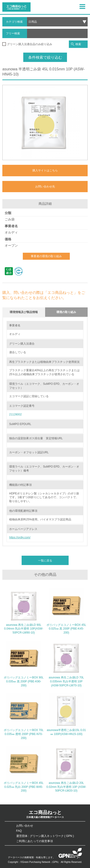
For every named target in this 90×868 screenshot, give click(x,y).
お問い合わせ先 (45, 187)
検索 (76, 44)
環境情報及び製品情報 (24, 312)
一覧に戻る (45, 561)
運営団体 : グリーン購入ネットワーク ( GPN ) (45, 836)
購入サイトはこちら (45, 170)
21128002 (15, 414)
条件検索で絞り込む (45, 57)
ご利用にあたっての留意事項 (35, 841)
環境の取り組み (66, 312)
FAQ (19, 831)
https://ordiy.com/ (20, 537)
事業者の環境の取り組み (46, 256)
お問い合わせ (25, 826)
